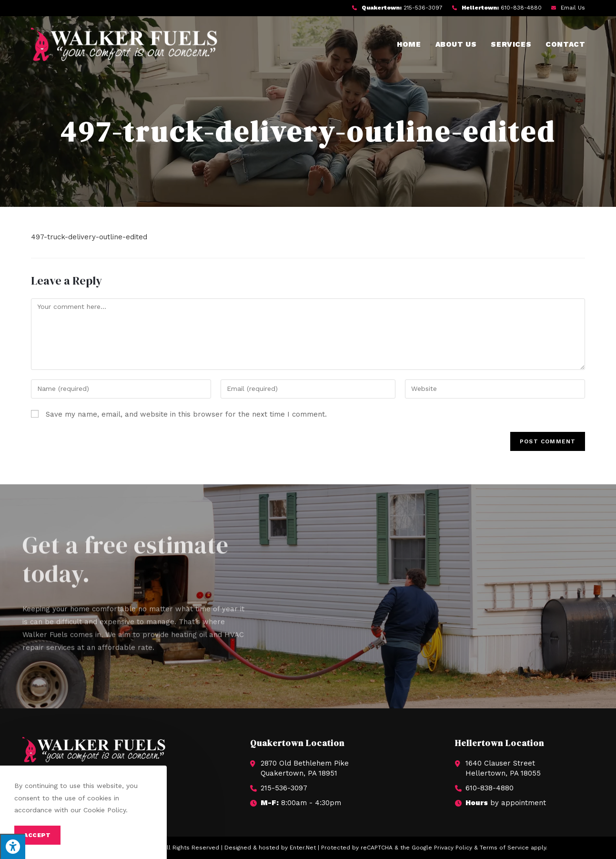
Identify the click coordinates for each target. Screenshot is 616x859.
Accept (37, 835)
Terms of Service (504, 848)
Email (573, 8)
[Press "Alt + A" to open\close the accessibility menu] (13, 846)
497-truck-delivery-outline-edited (89, 237)
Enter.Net (303, 848)
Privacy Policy (453, 848)
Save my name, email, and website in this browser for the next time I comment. (186, 414)
